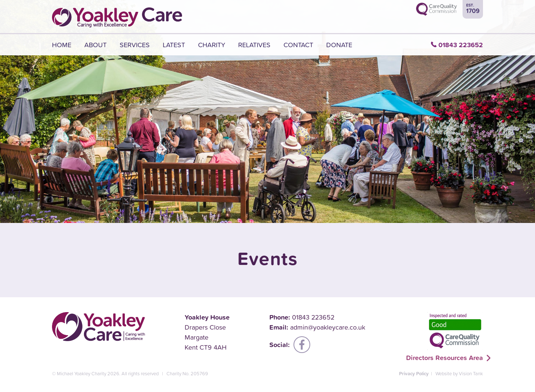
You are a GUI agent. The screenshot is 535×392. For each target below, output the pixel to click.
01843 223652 (461, 45)
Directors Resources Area (445, 358)
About (95, 45)
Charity (212, 45)
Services (135, 45)
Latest (174, 45)
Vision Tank (471, 374)
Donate (339, 45)
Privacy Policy (414, 374)
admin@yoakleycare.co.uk (328, 327)
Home (62, 45)
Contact (298, 45)
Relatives (254, 45)
